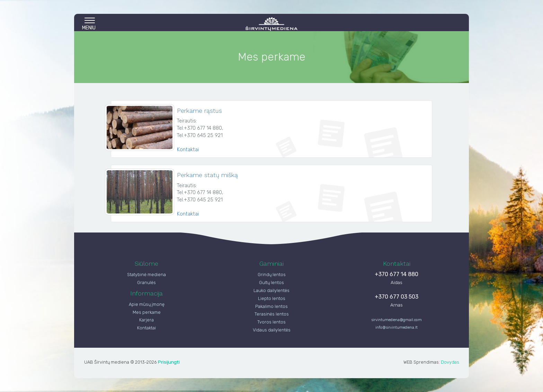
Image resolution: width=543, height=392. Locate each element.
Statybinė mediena (146, 275)
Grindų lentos (272, 275)
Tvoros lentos (271, 322)
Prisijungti (169, 362)
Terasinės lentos (272, 314)
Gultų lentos (271, 282)
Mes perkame (147, 312)
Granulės (146, 282)
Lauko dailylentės (271, 290)
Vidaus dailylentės (272, 330)
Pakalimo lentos (271, 306)
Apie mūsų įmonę (147, 304)
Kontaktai (188, 150)
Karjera (146, 320)
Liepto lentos (272, 298)
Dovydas (450, 362)
